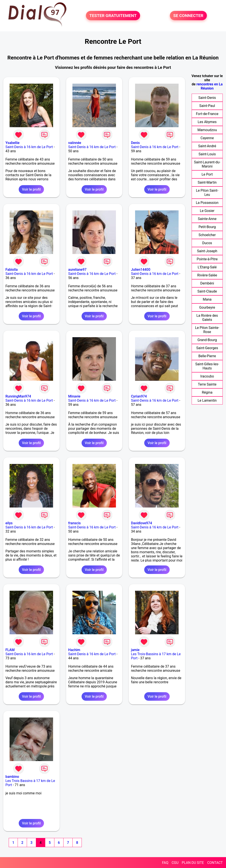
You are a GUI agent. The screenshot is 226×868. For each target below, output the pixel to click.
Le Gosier (207, 211)
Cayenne (207, 138)
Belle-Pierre (207, 356)
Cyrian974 (139, 396)
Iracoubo (207, 376)
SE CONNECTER (188, 16)
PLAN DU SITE (193, 863)
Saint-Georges (207, 348)
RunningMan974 (18, 396)
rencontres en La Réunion (209, 86)
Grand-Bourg (207, 340)
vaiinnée (75, 143)
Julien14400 (141, 270)
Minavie (74, 396)
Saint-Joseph (207, 251)
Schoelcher (207, 235)
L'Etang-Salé (207, 267)
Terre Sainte (207, 384)
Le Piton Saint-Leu (207, 193)
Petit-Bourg (207, 227)
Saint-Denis (207, 98)
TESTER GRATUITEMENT (113, 16)
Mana (207, 299)
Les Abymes (207, 122)
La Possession (207, 203)
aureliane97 (77, 270)
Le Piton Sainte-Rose (207, 330)
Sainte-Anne (207, 219)
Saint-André (207, 146)
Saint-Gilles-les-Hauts (207, 366)
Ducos (207, 243)
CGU (175, 863)
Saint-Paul (207, 106)
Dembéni (207, 283)
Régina (207, 392)
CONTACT (215, 863)
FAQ (165, 863)
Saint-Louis (207, 154)
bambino (12, 777)
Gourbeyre (207, 307)
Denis (135, 143)
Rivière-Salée (207, 275)
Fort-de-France (207, 114)
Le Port (207, 174)
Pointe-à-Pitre (207, 259)
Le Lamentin (207, 400)
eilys (9, 523)
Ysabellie (13, 143)
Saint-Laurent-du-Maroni (207, 164)
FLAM (10, 650)
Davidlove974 (141, 523)
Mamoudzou (207, 130)
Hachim (74, 650)
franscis (74, 523)
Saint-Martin (207, 182)
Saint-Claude (207, 291)
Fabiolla (12, 270)
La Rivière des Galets (207, 318)
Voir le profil (31, 189)
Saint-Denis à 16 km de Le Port (29, 147)
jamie (135, 650)
